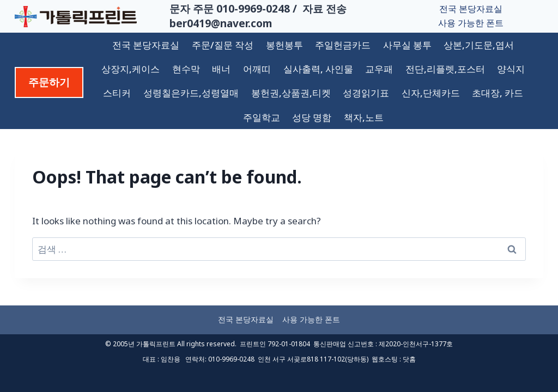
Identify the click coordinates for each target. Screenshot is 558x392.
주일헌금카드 (343, 45)
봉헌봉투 (284, 45)
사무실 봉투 (407, 45)
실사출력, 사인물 (318, 69)
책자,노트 (364, 117)
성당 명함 (312, 117)
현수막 (186, 69)
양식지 (511, 69)
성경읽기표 (366, 93)
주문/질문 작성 (223, 45)
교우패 (379, 69)
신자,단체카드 (431, 93)
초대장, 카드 (498, 93)
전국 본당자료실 (471, 9)
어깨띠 (257, 69)
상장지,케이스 (131, 69)
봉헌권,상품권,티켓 (291, 93)
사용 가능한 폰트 (471, 23)
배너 (221, 69)
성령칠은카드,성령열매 (191, 93)
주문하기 (49, 82)
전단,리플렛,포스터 (445, 69)
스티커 (117, 93)
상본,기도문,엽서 (479, 45)
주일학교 (262, 117)
